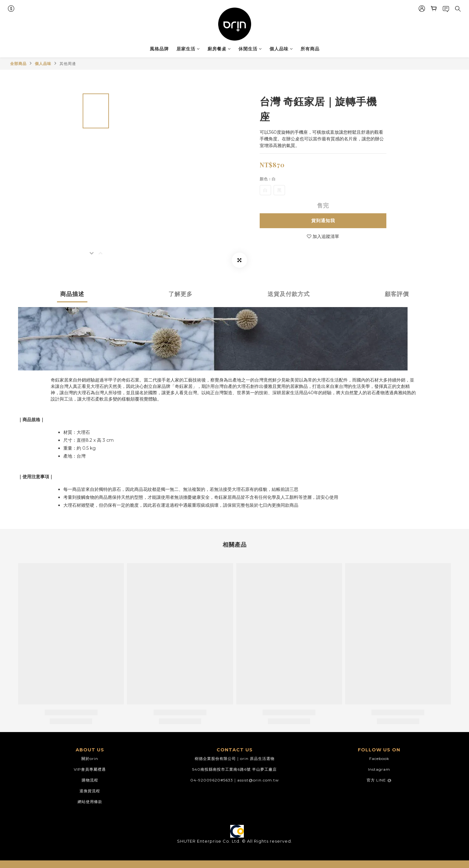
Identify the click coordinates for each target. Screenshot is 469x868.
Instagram (379, 769)
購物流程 (90, 780)
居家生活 (188, 49)
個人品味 (281, 49)
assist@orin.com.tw (258, 780)
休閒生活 (250, 49)
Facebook (379, 759)
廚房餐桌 (219, 49)
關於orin (90, 759)
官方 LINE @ (379, 780)
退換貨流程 (90, 791)
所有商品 (310, 49)
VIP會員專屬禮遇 (90, 769)
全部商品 (18, 64)
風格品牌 (159, 49)
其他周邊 (68, 64)
